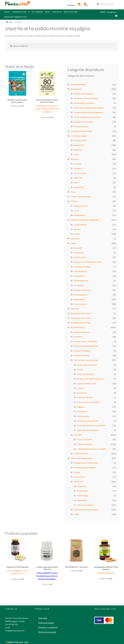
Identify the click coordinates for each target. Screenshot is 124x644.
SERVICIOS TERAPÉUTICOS (15, 17)
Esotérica (75, 159)
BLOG (48, 12)
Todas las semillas (85, 444)
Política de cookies (47, 622)
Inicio (11, 22)
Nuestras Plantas (78, 327)
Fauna (73, 192)
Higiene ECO (79, 145)
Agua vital (78, 248)
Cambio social (80, 257)
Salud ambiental (81, 295)
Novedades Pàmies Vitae (81, 323)
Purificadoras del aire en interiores (91, 425)
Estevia (77, 472)
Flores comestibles (85, 397)
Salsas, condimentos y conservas (87, 117)
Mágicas (80, 407)
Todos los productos (85, 505)
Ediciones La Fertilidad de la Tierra (88, 262)
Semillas (77, 435)
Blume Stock (79, 253)
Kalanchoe (75, 239)
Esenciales (78, 337)
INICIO (7, 12)
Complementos (80, 225)
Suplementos (79, 215)
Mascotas (75, 309)
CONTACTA (57, 12)
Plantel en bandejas (82, 351)
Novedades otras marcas (81, 318)
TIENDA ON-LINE (19, 12)
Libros (76, 211)
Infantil (74, 201)
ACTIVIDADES (37, 12)
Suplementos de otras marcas (86, 510)
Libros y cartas (80, 173)
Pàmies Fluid (82, 491)
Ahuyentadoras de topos (87, 365)
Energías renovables (82, 267)
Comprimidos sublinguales (85, 468)
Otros (76, 182)
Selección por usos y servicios (86, 360)
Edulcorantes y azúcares (84, 103)
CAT (79, 5)
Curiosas (81, 388)
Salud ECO (78, 150)
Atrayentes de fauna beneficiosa (90, 379)
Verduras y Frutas (81, 126)
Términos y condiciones (49, 626)
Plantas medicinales (82, 290)
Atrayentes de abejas (86, 374)
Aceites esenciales (78, 84)
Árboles (80, 369)
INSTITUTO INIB (71, 12)
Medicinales (82, 411)
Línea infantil (79, 477)
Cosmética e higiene (79, 136)
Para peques (79, 285)
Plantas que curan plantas (88, 421)
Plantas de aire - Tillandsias (85, 341)
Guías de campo (80, 271)
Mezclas (77, 229)
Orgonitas (78, 178)
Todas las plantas (81, 454)
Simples (77, 234)
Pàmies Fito (82, 486)
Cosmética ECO (80, 140)
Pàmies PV (78, 482)
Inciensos (78, 168)
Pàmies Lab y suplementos (82, 458)
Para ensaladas (83, 416)
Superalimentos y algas (84, 122)
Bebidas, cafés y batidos (84, 94)
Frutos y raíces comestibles (88, 402)
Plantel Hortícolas (82, 355)
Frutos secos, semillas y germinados (89, 108)
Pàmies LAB (82, 500)
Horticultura (79, 276)
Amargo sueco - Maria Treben (86, 463)
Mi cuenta (71, 5)
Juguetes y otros (81, 206)
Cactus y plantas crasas (87, 383)
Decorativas (82, 393)
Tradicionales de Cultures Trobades (91, 449)
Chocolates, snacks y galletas (86, 98)
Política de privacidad (48, 631)
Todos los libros (80, 304)
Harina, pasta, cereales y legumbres (89, 112)
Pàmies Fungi (83, 496)
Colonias (77, 164)
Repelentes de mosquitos (88, 430)
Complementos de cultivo (81, 131)
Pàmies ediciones (81, 281)
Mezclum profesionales (80, 313)
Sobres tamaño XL (85, 439)
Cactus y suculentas (82, 332)
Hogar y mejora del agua (81, 197)
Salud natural (79, 299)
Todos (76, 154)
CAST (86, 5)
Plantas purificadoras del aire (86, 346)
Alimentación (76, 89)
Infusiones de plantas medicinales (85, 220)
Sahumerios (79, 187)
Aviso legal (43, 617)
